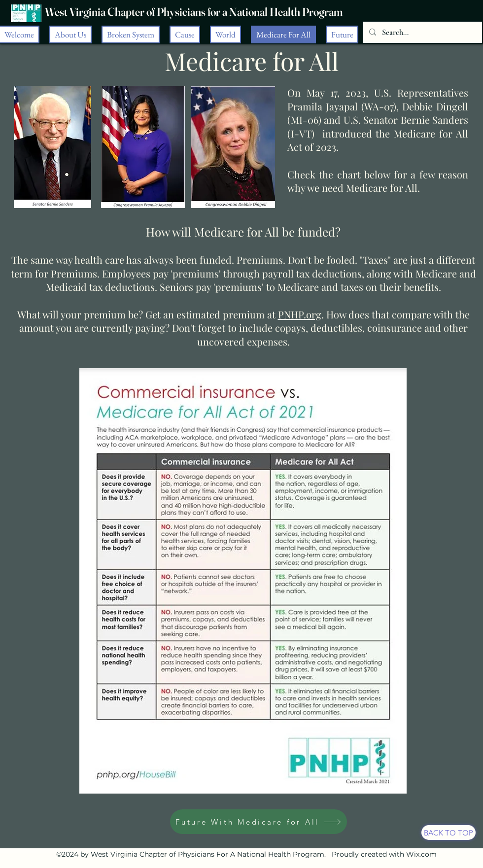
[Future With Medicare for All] (259, 822)
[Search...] (422, 33)
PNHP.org (300, 314)
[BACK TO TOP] (448, 833)
